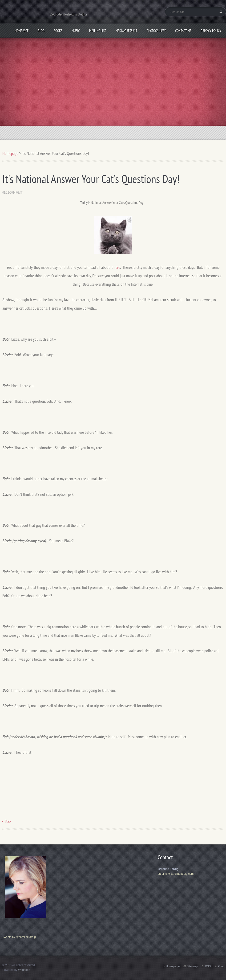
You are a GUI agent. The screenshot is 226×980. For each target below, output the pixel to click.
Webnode (24, 970)
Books (58, 31)
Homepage (22, 31)
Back (8, 821)
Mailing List (98, 31)
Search (220, 12)
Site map (192, 966)
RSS (208, 966)
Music (76, 31)
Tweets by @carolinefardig (19, 937)
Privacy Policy (211, 31)
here (117, 267)
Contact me (183, 31)
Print (221, 966)
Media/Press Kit (126, 31)
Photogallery (156, 31)
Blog (41, 31)
